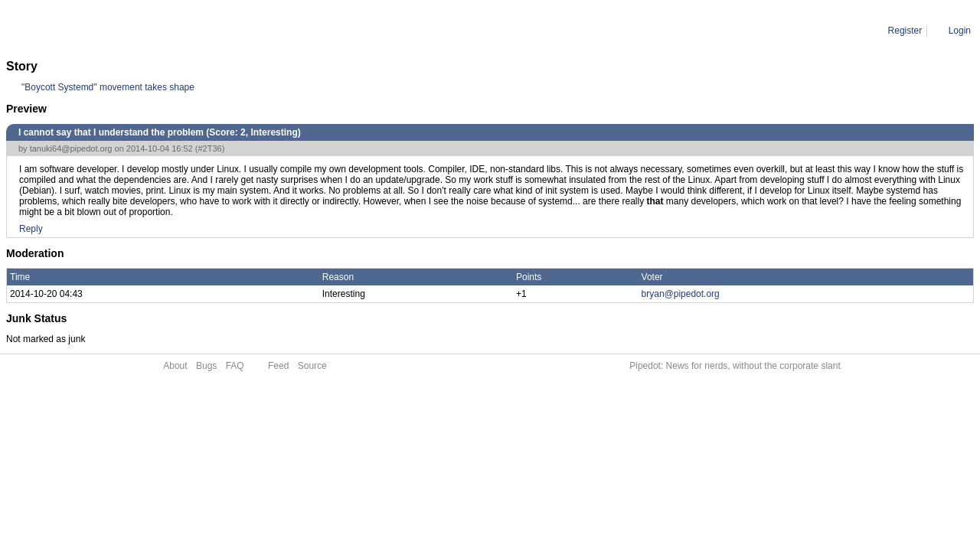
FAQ (235, 366)
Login (960, 31)
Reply (31, 229)
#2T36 (209, 148)
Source (312, 366)
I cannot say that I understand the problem (201, 31)
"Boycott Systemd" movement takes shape (108, 87)
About (175, 366)
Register (905, 31)
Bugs (206, 366)
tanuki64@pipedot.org (71, 148)
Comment (84, 31)
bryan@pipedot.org (681, 294)
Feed (278, 366)
